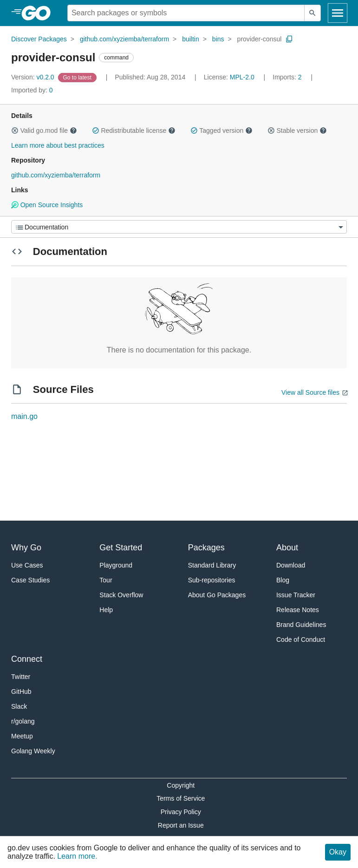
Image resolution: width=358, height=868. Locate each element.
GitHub (21, 692)
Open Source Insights (47, 205)
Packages (206, 548)
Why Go (26, 548)
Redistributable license (134, 131)
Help (106, 610)
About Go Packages (217, 595)
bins (218, 39)
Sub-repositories (212, 580)
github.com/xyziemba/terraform (124, 39)
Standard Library (212, 565)
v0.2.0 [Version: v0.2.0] (34, 77)
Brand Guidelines (301, 625)
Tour (106, 580)
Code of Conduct (301, 640)
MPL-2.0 (242, 77)
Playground (116, 565)
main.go (24, 416)
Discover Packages (39, 39)
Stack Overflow (121, 595)
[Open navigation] (338, 13)
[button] (15, 131)
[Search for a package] (186, 13)
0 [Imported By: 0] (32, 90)
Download (291, 565)
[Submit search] (312, 13)
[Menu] (179, 227)
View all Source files (310, 392)
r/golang (23, 721)
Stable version (297, 131)
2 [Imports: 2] (288, 77)
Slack (19, 706)
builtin (191, 39)
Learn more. (77, 856)
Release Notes (298, 610)
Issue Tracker (296, 595)
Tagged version (221, 131)
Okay (338, 852)
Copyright (181, 785)
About (287, 548)
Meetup (22, 736)
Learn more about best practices (58, 145)
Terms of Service (181, 798)
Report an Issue (181, 825)
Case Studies (30, 580)
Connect (27, 659)
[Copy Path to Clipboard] (289, 39)
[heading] (39, 13)
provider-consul (260, 39)
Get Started (121, 548)
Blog (283, 580)
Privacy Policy (181, 812)
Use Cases (27, 565)
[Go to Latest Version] (78, 77)
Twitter (21, 677)
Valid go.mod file (44, 131)
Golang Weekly (33, 751)
